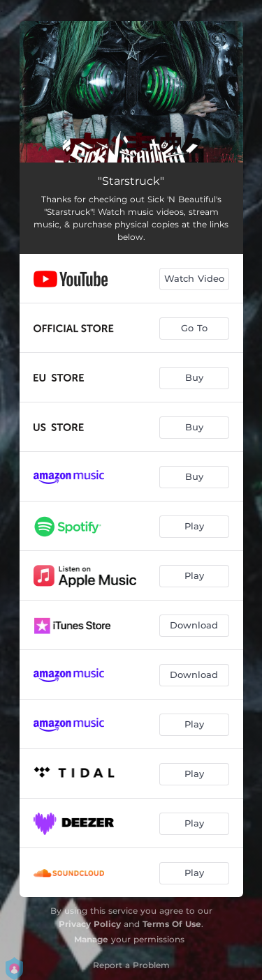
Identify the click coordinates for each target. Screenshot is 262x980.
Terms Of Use (172, 924)
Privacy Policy (90, 924)
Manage (91, 939)
